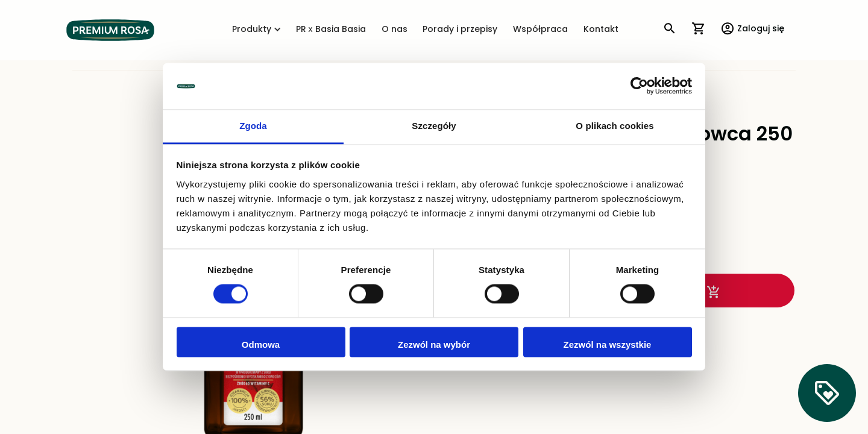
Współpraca (540, 30)
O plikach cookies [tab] (615, 126)
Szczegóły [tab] (434, 126)
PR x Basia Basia (331, 30)
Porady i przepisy (460, 30)
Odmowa (261, 344)
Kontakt (601, 30)
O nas (395, 30)
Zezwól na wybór (434, 344)
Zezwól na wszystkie (608, 344)
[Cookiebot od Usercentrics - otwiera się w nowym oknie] (639, 86)
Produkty (256, 30)
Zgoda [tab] (253, 126)
